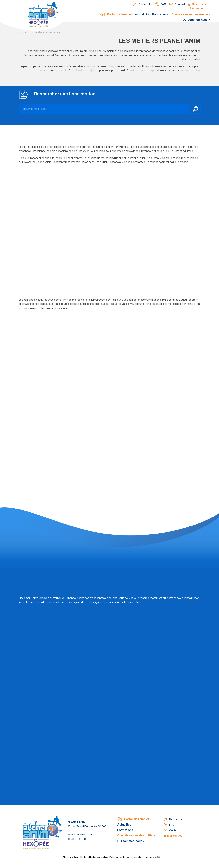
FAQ (161, 4)
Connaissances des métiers (191, 14)
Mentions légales (71, 857)
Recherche (143, 4)
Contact (177, 4)
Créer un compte (199, 8)
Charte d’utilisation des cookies (94, 857)
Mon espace (197, 4)
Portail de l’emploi (116, 15)
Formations (160, 14)
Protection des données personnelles (126, 857)
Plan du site (149, 857)
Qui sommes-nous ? (196, 20)
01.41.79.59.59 (77, 839)
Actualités (142, 14)
